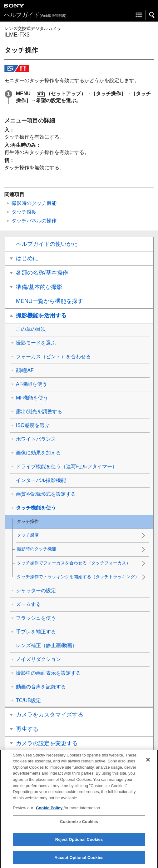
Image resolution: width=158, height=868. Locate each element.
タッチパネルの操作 (34, 221)
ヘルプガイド (35, 15)
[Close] (148, 765)
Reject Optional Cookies (79, 845)
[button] (152, 15)
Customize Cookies (79, 827)
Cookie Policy (50, 813)
